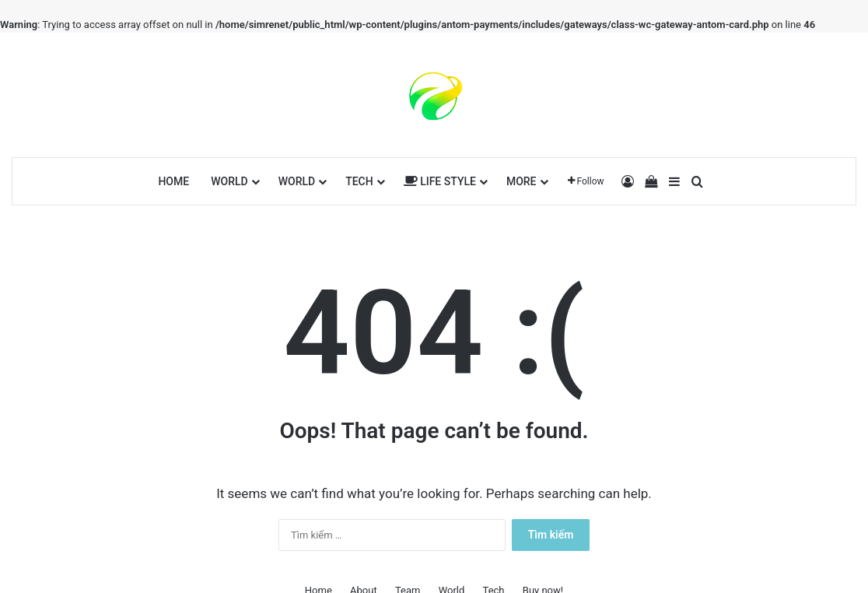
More (521, 181)
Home (173, 181)
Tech (359, 181)
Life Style (440, 181)
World (229, 181)
